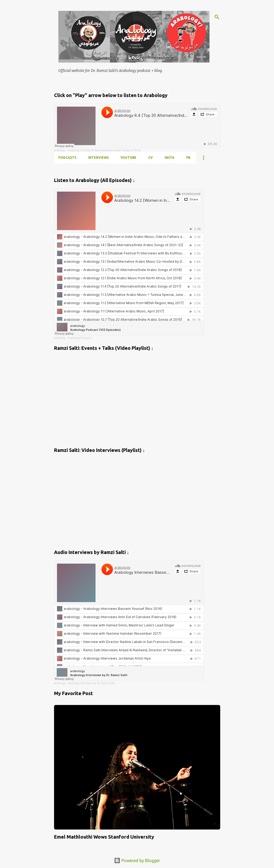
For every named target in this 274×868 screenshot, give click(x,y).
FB (188, 158)
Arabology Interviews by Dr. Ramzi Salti (91, 683)
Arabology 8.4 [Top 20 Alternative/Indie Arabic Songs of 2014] (104, 150)
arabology (60, 150)
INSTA (170, 158)
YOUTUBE (128, 158)
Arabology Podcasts (80, 338)
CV (151, 158)
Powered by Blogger (137, 861)
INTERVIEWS (98, 158)
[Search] (217, 17)
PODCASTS (67, 158)
